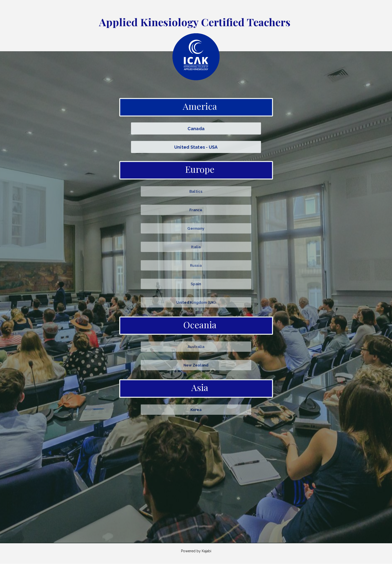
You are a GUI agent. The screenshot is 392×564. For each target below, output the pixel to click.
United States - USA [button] (196, 147)
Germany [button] (196, 228)
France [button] (196, 209)
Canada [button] (196, 128)
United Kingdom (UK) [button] (196, 302)
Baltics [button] (196, 191)
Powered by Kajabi (196, 551)
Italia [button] (196, 246)
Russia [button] (196, 265)
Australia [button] (196, 346)
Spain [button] (196, 283)
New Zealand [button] (196, 365)
